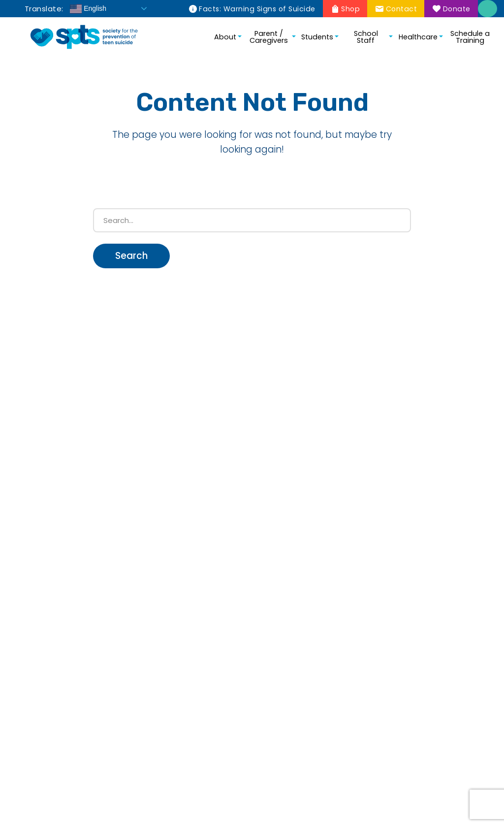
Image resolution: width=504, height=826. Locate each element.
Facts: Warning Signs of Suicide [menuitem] (257, 9)
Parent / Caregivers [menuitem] (269, 37)
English (88, 9)
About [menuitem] (225, 37)
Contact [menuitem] (402, 9)
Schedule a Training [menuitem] (470, 37)
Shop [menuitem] (350, 9)
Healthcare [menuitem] (418, 37)
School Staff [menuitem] (366, 37)
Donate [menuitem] (457, 9)
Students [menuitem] (317, 37)
